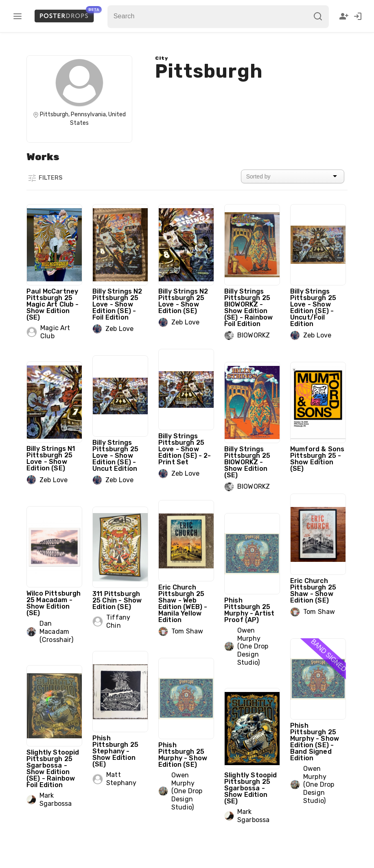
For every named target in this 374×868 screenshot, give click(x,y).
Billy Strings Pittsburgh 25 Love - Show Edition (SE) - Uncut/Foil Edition (313, 308)
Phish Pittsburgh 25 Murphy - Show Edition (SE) (183, 755)
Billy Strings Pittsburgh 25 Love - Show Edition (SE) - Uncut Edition (115, 456)
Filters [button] (45, 178)
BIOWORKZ (254, 335)
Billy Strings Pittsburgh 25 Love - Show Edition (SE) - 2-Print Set (185, 449)
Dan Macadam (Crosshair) (56, 631)
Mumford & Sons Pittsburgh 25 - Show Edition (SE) (317, 459)
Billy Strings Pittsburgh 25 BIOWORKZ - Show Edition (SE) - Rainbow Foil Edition (248, 308)
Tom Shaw (319, 612)
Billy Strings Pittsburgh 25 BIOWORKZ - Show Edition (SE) (247, 462)
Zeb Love (119, 329)
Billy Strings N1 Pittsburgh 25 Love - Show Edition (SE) (51, 458)
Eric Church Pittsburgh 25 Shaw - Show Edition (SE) (313, 591)
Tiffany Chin (118, 621)
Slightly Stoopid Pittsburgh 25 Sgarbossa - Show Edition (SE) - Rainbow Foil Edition (53, 769)
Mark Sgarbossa (56, 799)
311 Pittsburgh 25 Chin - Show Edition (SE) (117, 600)
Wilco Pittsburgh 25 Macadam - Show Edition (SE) (54, 603)
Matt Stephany (121, 779)
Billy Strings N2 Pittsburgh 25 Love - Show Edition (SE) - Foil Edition (117, 304)
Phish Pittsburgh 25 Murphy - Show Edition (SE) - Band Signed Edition (315, 742)
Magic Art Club (55, 332)
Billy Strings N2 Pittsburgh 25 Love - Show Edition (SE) (183, 301)
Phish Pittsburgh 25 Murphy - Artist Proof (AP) (249, 610)
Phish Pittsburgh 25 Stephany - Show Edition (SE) (115, 751)
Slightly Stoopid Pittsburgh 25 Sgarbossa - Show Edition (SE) (250, 788)
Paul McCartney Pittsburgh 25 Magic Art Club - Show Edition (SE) (52, 304)
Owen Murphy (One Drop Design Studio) (253, 646)
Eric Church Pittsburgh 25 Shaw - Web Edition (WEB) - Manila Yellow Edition (183, 604)
